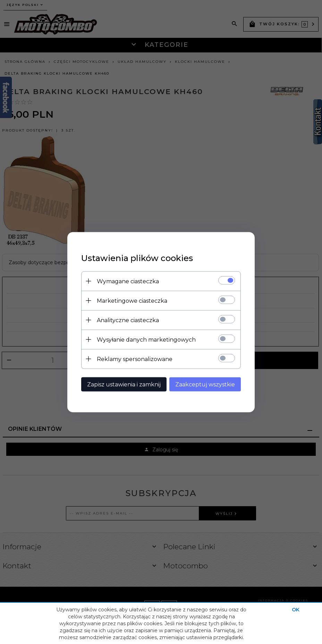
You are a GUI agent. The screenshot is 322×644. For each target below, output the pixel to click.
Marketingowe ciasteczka (132, 300)
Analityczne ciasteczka (128, 320)
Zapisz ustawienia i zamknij (124, 384)
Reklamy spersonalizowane (135, 359)
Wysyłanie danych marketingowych (146, 339)
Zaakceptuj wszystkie (205, 384)
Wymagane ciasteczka (128, 281)
